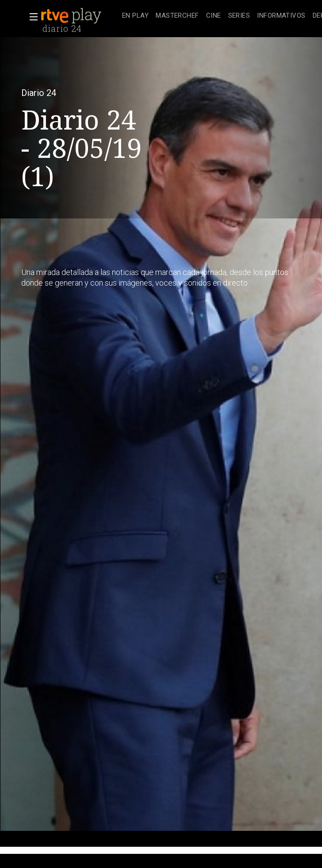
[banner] (80, 16)
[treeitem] (135, 16)
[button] (31, 17)
